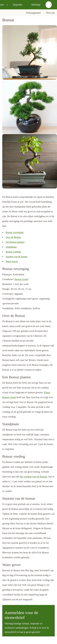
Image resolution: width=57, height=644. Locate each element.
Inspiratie (17, 5)
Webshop (36, 5)
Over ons (50, 13)
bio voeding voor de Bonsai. (34, 477)
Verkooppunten (33, 13)
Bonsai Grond (21, 279)
